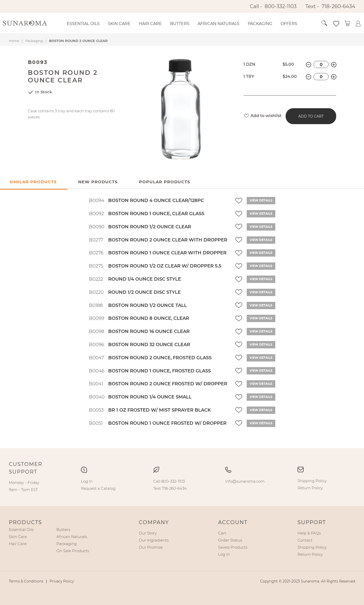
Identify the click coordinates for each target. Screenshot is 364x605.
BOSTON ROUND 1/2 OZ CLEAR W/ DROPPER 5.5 (165, 266)
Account (233, 522)
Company (154, 522)
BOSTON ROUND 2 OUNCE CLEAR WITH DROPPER (168, 240)
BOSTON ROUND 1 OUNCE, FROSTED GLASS (160, 371)
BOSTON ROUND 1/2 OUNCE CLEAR (150, 227)
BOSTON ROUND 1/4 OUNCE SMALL (150, 397)
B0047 (96, 358)
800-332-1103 (281, 6)
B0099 (97, 318)
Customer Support (26, 468)
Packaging (34, 41)
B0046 (97, 371)
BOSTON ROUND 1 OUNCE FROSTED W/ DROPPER (167, 423)
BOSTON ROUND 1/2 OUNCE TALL (147, 305)
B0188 (96, 305)
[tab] (98, 182)
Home (14, 41)
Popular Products (165, 182)
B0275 (96, 266)
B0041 (96, 384)
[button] (330, 23)
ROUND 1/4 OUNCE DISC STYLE (145, 279)
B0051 (96, 423)
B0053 (96, 410)
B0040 (97, 397)
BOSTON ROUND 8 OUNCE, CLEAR (149, 318)
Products (25, 522)
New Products (98, 182)
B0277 (96, 240)
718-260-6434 (338, 6)
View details (261, 200)
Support (312, 522)
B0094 (97, 200)
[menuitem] (83, 24)
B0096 (97, 345)
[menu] (186, 24)
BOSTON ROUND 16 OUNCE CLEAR (149, 331)
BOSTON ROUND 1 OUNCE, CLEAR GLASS (156, 214)
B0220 (96, 292)
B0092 (96, 214)
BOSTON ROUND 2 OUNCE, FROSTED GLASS (160, 358)
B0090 (97, 227)
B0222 (96, 279)
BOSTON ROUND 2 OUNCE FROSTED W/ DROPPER (168, 384)
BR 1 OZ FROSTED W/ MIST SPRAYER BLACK (160, 410)
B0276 (96, 253)
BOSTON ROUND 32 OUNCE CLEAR (149, 345)
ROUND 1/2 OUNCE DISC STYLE (144, 292)
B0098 (97, 331)
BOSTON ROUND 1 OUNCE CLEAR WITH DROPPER (167, 253)
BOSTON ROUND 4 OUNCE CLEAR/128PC (156, 200)
